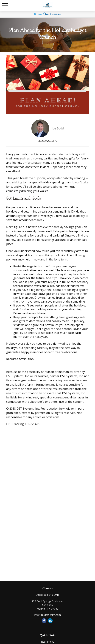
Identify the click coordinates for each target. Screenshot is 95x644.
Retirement (47, 642)
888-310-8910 (52, 595)
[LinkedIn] (50, 621)
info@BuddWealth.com (48, 615)
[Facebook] (44, 621)
